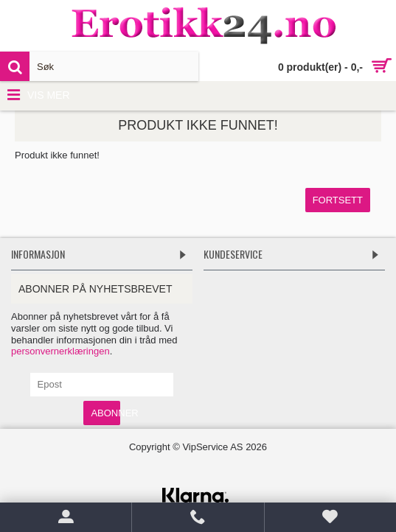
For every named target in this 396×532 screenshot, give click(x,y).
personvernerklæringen (60, 351)
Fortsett (338, 200)
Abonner (105, 413)
